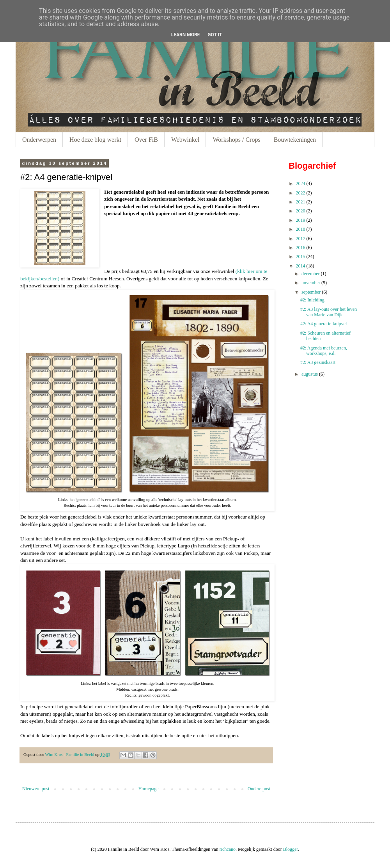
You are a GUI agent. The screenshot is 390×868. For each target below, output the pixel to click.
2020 (301, 211)
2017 (301, 239)
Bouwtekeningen (295, 140)
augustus (310, 374)
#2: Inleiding (312, 300)
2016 (301, 248)
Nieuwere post (36, 789)
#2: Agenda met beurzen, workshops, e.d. (324, 351)
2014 (301, 266)
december (311, 274)
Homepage (149, 789)
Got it (215, 35)
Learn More (186, 35)
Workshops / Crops (236, 140)
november (311, 283)
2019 (301, 220)
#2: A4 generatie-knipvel (324, 324)
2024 (301, 184)
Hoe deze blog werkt (95, 140)
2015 (301, 257)
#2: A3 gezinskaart (318, 362)
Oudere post (259, 789)
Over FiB (146, 140)
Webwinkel (185, 140)
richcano (228, 849)
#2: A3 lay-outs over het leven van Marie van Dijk (329, 312)
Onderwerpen (39, 140)
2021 (301, 202)
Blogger (291, 849)
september (311, 292)
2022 (301, 193)
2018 (301, 229)
